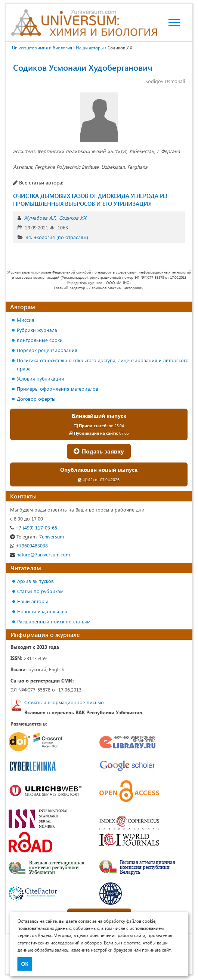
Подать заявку (99, 451)
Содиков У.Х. (73, 218)
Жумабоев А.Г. (40, 218)
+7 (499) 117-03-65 (34, 527)
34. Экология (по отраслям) (57, 237)
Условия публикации (41, 378)
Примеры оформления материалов (58, 389)
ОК (25, 964)
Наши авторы (33, 601)
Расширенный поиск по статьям (54, 621)
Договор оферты (36, 399)
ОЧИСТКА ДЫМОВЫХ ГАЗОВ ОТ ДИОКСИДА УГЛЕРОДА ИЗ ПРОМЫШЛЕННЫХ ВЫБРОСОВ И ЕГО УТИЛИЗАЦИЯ (90, 200)
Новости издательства (42, 611)
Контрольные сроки (40, 340)
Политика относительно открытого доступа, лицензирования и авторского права (103, 364)
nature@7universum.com (40, 554)
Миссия (26, 320)
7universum (37, 536)
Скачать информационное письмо (64, 702)
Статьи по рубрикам (40, 591)
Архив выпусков (35, 581)
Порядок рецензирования (47, 350)
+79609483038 (29, 545)
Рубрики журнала (37, 330)
